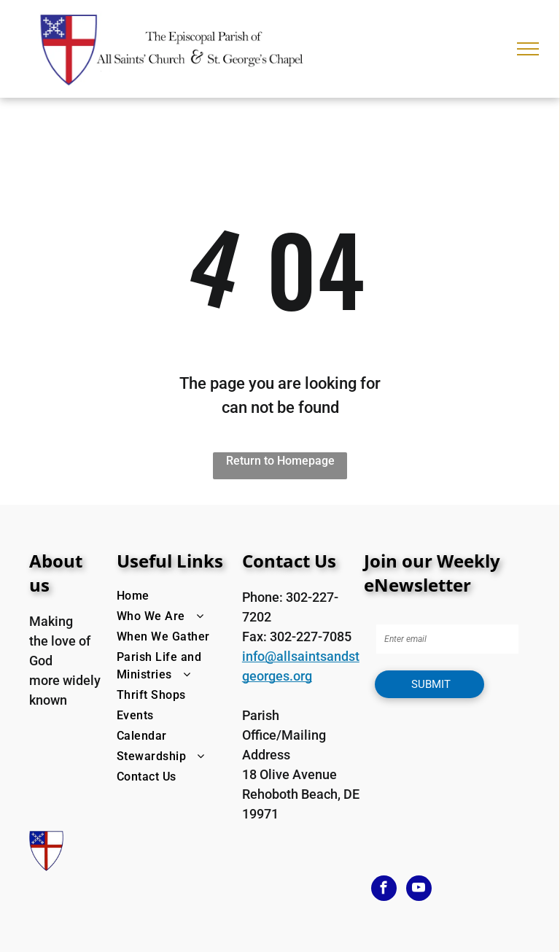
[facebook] (384, 890)
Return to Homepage (280, 461)
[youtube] (419, 890)
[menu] (528, 49)
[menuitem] (176, 596)
